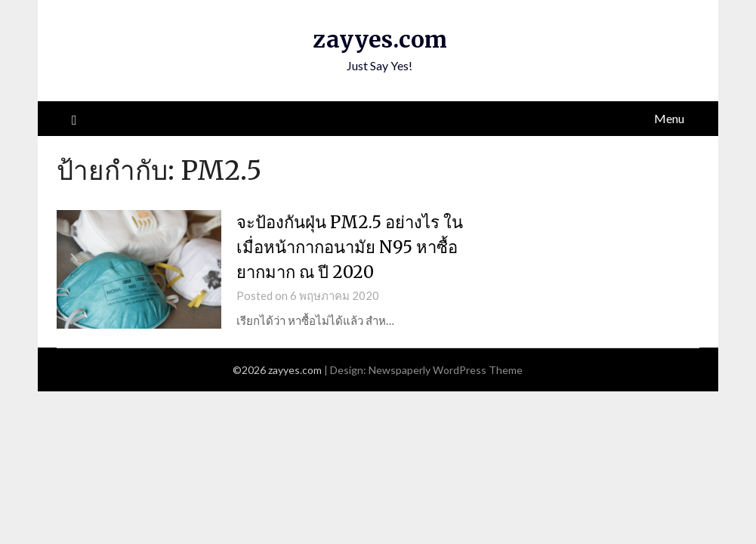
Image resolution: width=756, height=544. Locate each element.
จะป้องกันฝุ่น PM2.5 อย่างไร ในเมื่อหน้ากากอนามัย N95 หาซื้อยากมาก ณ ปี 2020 (350, 247)
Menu (669, 118)
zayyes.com (380, 39)
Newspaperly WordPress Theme (446, 370)
